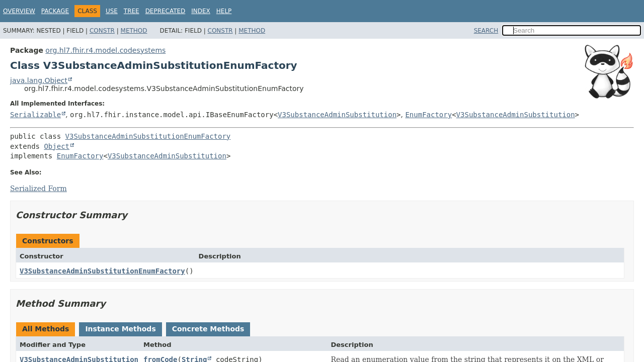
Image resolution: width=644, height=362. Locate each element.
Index (201, 11)
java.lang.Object (39, 80)
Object (57, 146)
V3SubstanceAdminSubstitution (337, 115)
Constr (102, 31)
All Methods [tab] (46, 329)
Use (112, 11)
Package (55, 11)
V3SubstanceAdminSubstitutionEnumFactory (148, 136)
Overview (19, 11)
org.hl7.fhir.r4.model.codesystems (105, 50)
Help (224, 11)
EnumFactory (428, 115)
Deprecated (166, 11)
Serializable (35, 115)
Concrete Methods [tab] (208, 329)
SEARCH (486, 31)
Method (134, 31)
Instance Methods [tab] (120, 329)
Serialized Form (38, 189)
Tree (132, 11)
